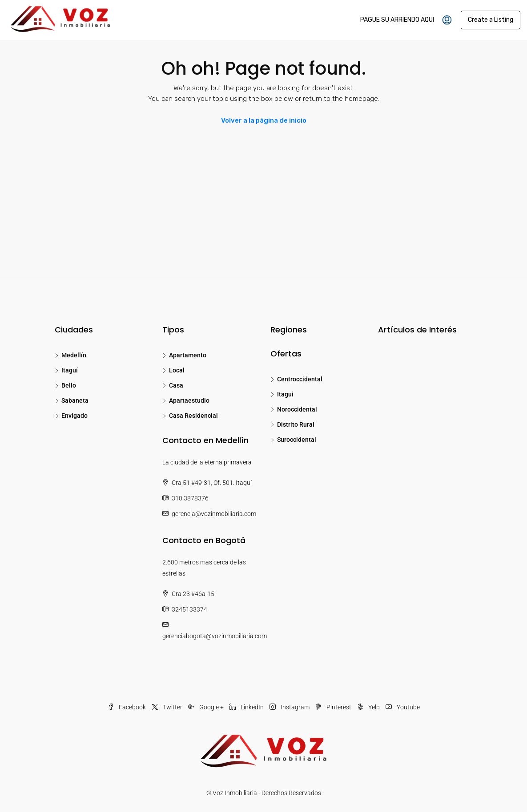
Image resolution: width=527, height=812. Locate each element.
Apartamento (188, 355)
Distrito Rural (296, 424)
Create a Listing (491, 20)
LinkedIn (247, 707)
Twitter (168, 707)
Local (177, 370)
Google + (207, 707)
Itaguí (70, 370)
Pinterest (334, 707)
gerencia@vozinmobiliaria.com (214, 514)
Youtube (403, 707)
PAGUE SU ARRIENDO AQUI (397, 20)
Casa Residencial (193, 416)
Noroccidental (297, 409)
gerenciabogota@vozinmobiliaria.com (215, 636)
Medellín (74, 355)
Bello (69, 385)
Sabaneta (75, 400)
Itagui (285, 394)
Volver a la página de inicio (264, 120)
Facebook (127, 707)
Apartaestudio (189, 400)
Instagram (290, 707)
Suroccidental (297, 440)
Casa (176, 385)
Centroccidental (300, 379)
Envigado (74, 416)
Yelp (369, 707)
